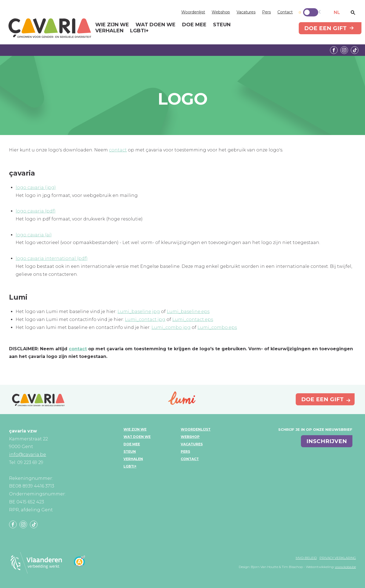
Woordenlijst (193, 12)
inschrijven (327, 441)
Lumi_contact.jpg (145, 319)
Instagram (344, 50)
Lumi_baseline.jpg (139, 312)
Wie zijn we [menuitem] (112, 25)
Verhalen (133, 459)
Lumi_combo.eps (217, 327)
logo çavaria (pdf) (36, 211)
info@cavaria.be (28, 454)
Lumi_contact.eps (193, 319)
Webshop (221, 12)
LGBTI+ (130, 466)
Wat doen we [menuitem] (156, 25)
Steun (130, 451)
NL (337, 12)
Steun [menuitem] (222, 25)
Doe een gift (325, 28)
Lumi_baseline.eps (188, 312)
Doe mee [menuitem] (194, 25)
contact (118, 150)
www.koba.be (345, 567)
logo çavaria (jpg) (36, 187)
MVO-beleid (306, 558)
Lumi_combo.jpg (171, 327)
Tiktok (355, 50)
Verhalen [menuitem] (109, 31)
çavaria (50, 28)
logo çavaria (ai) (34, 235)
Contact (285, 12)
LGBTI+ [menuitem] (139, 31)
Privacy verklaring (338, 558)
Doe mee (132, 444)
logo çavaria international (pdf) (52, 258)
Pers (266, 12)
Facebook (334, 50)
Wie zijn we (135, 429)
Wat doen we (137, 437)
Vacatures (246, 12)
